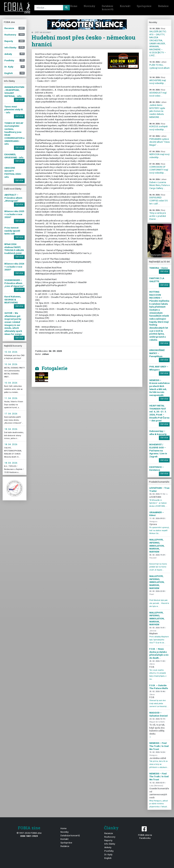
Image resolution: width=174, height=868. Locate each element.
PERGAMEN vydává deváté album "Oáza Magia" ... (159, 141)
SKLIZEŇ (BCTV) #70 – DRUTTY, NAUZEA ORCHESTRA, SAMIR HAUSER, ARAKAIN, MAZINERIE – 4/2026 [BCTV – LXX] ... (158, 42)
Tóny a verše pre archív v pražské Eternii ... (158, 215)
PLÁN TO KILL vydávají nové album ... (159, 66)
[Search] (51, 8)
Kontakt (125, 6)
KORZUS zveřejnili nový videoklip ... (158, 127)
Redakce (163, 6)
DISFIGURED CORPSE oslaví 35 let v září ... (159, 199)
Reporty (108, 840)
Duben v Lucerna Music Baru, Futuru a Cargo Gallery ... (159, 184)
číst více (19, 100)
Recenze (109, 833)
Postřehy (109, 851)
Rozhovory (110, 837)
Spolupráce (144, 6)
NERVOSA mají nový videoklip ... (159, 155)
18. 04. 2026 (11, 429)
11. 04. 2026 (11, 398)
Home (74, 6)
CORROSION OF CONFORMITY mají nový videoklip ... (159, 168)
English (108, 858)
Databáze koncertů (108, 8)
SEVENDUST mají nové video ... (158, 93)
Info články (110, 844)
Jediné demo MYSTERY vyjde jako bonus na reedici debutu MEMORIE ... (158, 110)
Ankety (108, 847)
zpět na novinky (41, 32)
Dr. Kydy (108, 854)
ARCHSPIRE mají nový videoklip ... (158, 80)
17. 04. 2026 (11, 414)
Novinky (89, 6)
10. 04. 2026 (11, 352)
